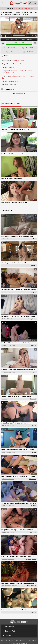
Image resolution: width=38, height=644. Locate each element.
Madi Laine (12, 506)
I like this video (3, 43)
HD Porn (26, 76)
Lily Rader (4, 399)
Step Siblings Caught (31, 559)
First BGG (34, 372)
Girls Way (34, 506)
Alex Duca (4, 319)
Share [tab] (9, 52)
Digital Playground (31, 586)
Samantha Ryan (6, 586)
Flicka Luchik (5, 372)
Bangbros (34, 265)
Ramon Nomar (11, 239)
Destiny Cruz (5, 345)
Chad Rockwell (6, 425)
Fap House (34, 345)
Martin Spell (11, 532)
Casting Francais (32, 319)
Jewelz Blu (4, 559)
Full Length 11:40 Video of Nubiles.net (19, 39)
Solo (12, 73)
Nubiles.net (11, 67)
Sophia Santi (14, 586)
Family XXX (34, 239)
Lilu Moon (13, 425)
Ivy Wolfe (4, 239)
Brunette (21, 71)
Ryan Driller (12, 345)
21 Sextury (34, 425)
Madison (12, 479)
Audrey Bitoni (5, 452)
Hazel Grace (5, 506)
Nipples (30, 71)
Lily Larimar (11, 559)
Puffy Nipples (13, 71)
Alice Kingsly (12, 372)
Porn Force (33, 532)
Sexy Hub (34, 292)
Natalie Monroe (13, 81)
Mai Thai (4, 292)
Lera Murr (4, 532)
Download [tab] (28, 52)
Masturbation (6, 73)
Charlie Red (10, 292)
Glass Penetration (18, 60)
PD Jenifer (10, 319)
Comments (9, 89)
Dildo (26, 71)
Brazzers (34, 452)
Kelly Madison (5, 479)
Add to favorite (28, 47)
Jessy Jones (12, 452)
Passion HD (33, 399)
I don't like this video (35, 43)
